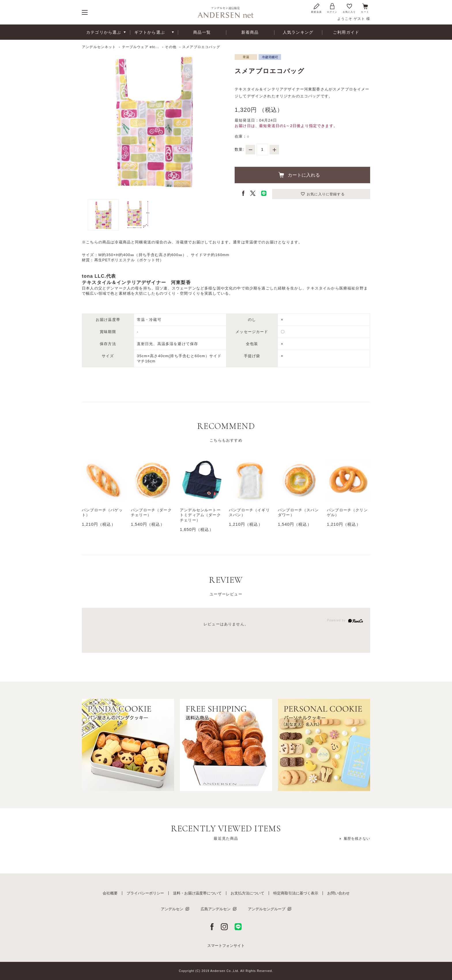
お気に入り (349, 8)
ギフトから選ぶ (150, 32)
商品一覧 (202, 32)
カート (365, 8)
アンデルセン (172, 909)
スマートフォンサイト (226, 946)
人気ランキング (298, 32)
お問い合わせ (338, 893)
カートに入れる (304, 175)
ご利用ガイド (346, 32)
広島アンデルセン (216, 909)
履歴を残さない (357, 839)
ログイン (332, 8)
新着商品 (250, 32)
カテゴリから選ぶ (104, 32)
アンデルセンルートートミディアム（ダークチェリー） (200, 515)
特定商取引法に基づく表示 (296, 893)
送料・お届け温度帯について (197, 893)
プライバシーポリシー (145, 893)
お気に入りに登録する (326, 194)
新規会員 (316, 8)
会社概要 (110, 893)
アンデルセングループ (267, 909)
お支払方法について (247, 893)
